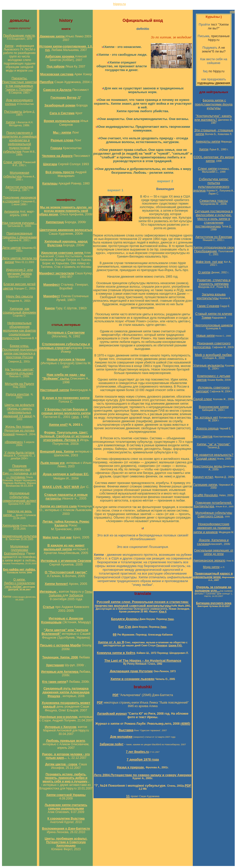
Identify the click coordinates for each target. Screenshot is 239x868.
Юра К (163, 612)
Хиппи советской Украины (66, 795)
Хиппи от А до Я (111, 642)
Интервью (48, 592)
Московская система (57, 74)
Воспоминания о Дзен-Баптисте (66, 829)
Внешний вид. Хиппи (57, 451)
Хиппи (9, 46)
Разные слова (62, 140)
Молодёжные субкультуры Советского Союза (214, 515)
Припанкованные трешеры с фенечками (19, 235)
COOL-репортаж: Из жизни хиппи (214, 159)
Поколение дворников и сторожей (19, 199)
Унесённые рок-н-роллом (58, 717)
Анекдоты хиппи (208, 141)
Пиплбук (47, 82)
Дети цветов (11, 248)
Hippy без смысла (19, 296)
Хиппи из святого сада (58, 506)
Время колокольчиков (62, 121)
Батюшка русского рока (214, 603)
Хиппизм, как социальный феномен (19, 311)
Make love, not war (57, 537)
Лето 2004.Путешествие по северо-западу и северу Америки (143, 775)
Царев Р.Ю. (176, 645)
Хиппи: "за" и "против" (213, 444)
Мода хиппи (211, 567)
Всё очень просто (60, 172)
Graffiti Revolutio (206, 495)
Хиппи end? (58, 425)
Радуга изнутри (17, 394)
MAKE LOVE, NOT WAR (61, 487)
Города (56, 148)
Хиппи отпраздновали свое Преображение (214, 249)
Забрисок (76, 595)
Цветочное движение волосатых (66, 230)
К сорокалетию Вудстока (66, 819)
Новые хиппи (205, 336)
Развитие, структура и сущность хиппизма (214, 282)
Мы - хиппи (62, 132)
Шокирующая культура (19, 536)
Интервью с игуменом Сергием (66, 561)
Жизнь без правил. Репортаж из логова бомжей (19, 430)
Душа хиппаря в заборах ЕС (65, 474)
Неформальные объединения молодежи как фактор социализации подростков (19, 330)
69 (115, 634)
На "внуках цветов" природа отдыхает (19, 371)
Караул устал (203, 477)
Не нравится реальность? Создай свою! (214, 457)
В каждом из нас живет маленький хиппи (64, 547)
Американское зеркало (209, 561)
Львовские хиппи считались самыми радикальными (66, 807)
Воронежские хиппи (214, 407)
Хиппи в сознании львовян (133, 679)
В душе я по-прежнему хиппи (66, 398)
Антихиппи (12, 212)
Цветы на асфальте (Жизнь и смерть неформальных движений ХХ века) (19, 410)
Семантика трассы (214, 201)
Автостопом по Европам (214, 237)
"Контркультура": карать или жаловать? (213, 118)
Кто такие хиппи (54, 682)
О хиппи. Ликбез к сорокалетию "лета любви (19, 583)
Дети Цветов (203, 436)
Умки (171, 619)
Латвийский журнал (112, 714)
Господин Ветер (63, 98)
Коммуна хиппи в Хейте (116, 653)
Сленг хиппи (13, 162)
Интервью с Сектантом (66, 332)
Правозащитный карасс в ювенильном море (213, 575)
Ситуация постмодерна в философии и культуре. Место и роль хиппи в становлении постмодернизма (214, 219)
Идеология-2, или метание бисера (19, 272)
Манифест (52, 285)
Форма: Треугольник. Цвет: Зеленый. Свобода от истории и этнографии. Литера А (66, 436)
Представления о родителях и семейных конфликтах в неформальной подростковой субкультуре (19, 142)
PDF (188, 786)
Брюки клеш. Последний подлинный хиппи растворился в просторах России (19, 351)
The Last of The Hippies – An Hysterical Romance (143, 661)
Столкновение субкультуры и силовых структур (65, 346)
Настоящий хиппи (55, 390)
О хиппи (204, 272)
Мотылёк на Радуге (19, 384)
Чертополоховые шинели (214, 325)
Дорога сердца (207, 428)
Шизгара (50, 164)
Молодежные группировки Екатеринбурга (16, 550)
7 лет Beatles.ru (137, 752)
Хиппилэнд (55, 222)
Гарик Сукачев (208, 306)
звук (76, 417)
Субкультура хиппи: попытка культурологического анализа (211, 185)
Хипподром (11, 525)
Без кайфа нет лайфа (19, 570)
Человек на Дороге (57, 156)
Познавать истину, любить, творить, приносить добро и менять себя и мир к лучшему (65, 778)
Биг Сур (125, 627)
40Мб (185, 724)
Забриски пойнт (111, 744)
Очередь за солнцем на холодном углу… (213, 589)
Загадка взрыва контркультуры (211, 296)
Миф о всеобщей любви (213, 355)
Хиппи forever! (56, 584)
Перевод (162, 645)
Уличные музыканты (209, 365)
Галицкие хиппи (205, 485)
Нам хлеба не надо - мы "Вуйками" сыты (64, 377)
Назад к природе (130, 767)
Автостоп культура (19, 187)
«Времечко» (14, 442)
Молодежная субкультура (16, 174)
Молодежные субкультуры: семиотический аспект (19, 497)
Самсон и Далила (57, 90)
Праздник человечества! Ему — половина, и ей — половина (19, 471)
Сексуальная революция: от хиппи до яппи (214, 552)
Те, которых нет (206, 417)
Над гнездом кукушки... (19, 223)
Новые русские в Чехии (66, 359)
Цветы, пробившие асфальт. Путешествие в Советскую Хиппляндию (66, 842)
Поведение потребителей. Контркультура (213, 505)
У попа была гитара (19, 452)
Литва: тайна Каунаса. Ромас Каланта (66, 523)
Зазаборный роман (60, 105)
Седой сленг (203, 399)
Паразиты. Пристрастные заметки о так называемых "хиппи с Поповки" (19, 84)
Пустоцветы (13, 112)
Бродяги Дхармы (125, 619)
